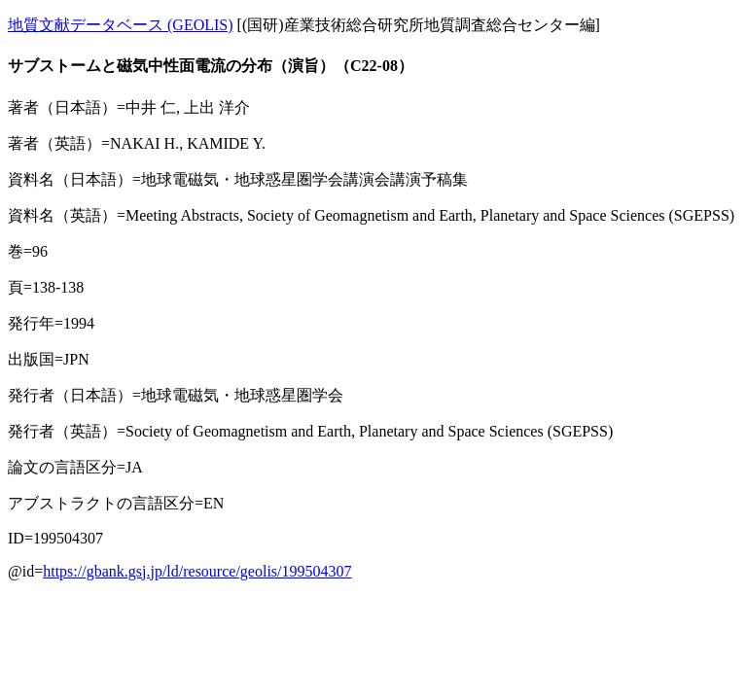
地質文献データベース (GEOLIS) (121, 25)
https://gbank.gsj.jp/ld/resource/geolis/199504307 (197, 571)
